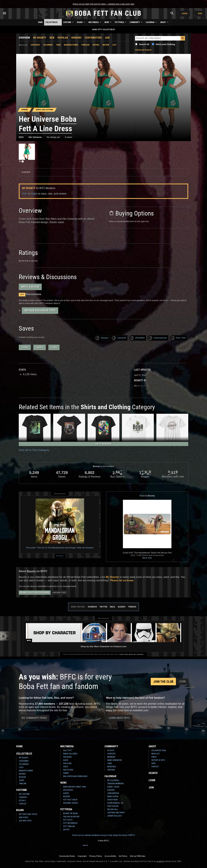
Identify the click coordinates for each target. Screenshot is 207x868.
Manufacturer (71, 45)
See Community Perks (34, 718)
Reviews (22, 777)
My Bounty (40, 38)
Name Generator (114, 760)
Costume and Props (116, 813)
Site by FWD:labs (138, 856)
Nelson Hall (113, 809)
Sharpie (102, 338)
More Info (147, 558)
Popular (63, 38)
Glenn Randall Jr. (115, 803)
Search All (144, 44)
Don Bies (111, 790)
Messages (112, 767)
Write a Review (30, 287)
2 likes (54, 347)
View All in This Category (34, 450)
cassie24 (119, 338)
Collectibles (53, 22)
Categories (24, 761)
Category (35, 45)
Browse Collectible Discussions (35, 593)
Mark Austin (113, 796)
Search (153, 773)
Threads (132, 607)
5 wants (40, 347)
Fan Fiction (68, 770)
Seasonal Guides (70, 803)
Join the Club (163, 682)
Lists (21, 767)
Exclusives (68, 790)
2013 (21, 137)
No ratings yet (53, 137)
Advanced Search (143, 50)
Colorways (24, 764)
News (108, 22)
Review (106, 45)
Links (110, 763)
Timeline (85, 45)
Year (58, 45)
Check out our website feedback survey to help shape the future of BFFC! (103, 835)
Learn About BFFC (119, 718)
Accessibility (110, 856)
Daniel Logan (113, 787)
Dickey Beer (112, 800)
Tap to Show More (104, 444)
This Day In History (71, 817)
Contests (111, 754)
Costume (69, 22)
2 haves (25, 347)
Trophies (111, 770)
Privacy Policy (96, 856)
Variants (23, 797)
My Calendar (113, 780)
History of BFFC (158, 760)
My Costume (24, 794)
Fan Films (67, 763)
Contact (155, 767)
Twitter (103, 607)
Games (66, 773)
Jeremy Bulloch (114, 816)
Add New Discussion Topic (40, 311)
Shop (154, 763)
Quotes (66, 830)
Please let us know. (122, 580)
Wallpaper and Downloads (75, 776)
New (52, 38)
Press (154, 757)
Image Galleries (70, 754)
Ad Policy (60, 556)
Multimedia (95, 22)
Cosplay (23, 804)
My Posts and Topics (28, 814)
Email (113, 607)
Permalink (143, 386)
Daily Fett (68, 750)
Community (136, 22)
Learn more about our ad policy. (131, 654)
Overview (24, 38)
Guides (66, 793)
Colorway (48, 45)
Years (21, 780)
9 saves (68, 137)
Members (111, 757)
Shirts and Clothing (165, 44)
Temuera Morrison (115, 784)
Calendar (152, 22)
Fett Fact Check (70, 800)
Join (200, 13)
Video (65, 767)
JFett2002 (137, 338)
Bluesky (122, 607)
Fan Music (67, 757)
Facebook (92, 607)
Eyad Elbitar (113, 806)
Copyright (82, 856)
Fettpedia (121, 22)
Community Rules (67, 856)
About (165, 22)
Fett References (70, 823)
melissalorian (158, 338)
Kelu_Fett (178, 338)
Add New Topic (59, 593)
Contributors (93, 38)
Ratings (22, 774)
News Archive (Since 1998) (74, 787)
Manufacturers (26, 771)
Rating (96, 45)
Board (81, 22)
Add (107, 38)
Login (185, 13)
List (114, 45)
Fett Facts (68, 820)
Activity (111, 750)
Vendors (76, 38)
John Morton (113, 793)
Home (40, 22)
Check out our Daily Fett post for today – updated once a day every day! (103, 4)
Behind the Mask (70, 813)
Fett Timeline (69, 826)
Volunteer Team (159, 750)
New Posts (24, 817)
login (34, 194)
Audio (66, 760)
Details (22, 801)
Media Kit (155, 754)
